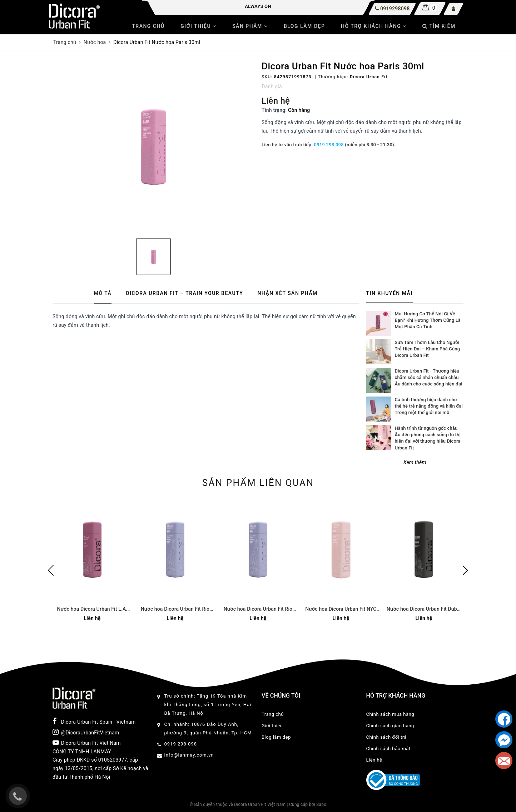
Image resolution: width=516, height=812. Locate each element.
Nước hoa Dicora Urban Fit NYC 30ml (341, 609)
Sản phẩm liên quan (258, 483)
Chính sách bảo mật (388, 749)
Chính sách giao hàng (390, 726)
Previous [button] (51, 570)
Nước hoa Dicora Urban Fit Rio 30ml (175, 609)
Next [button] (465, 570)
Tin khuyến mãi (390, 293)
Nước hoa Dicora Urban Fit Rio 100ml (258, 609)
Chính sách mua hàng (390, 714)
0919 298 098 (329, 145)
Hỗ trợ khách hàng (374, 26)
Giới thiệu (198, 26)
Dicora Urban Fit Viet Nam (87, 743)
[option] (153, 147)
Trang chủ (148, 26)
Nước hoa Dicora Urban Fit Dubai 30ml (424, 609)
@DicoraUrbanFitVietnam (86, 732)
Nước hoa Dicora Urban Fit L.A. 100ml (92, 609)
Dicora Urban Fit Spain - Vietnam (94, 721)
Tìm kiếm (439, 26)
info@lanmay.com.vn (189, 755)
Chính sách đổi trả (386, 737)
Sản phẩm (250, 26)
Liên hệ (374, 760)
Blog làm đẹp (304, 26)
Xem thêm (415, 462)
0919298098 (395, 9)
